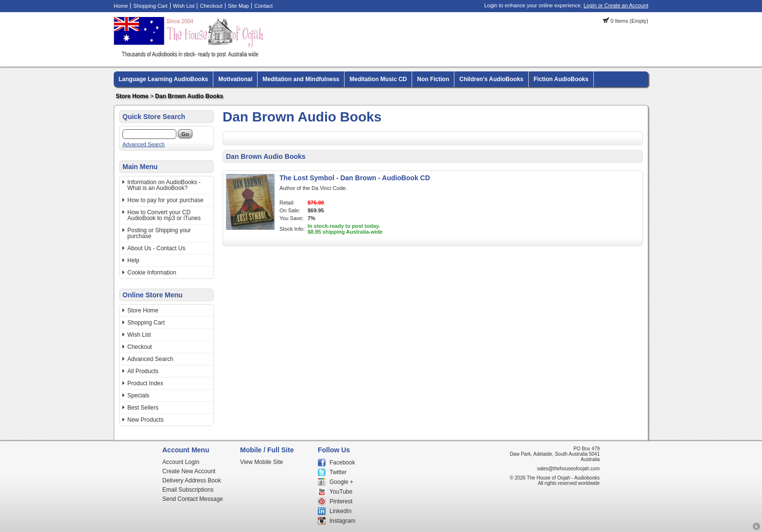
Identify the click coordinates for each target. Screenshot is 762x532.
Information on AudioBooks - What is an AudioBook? (164, 185)
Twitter (338, 472)
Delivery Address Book (192, 481)
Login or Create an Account (616, 5)
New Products (146, 420)
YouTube (341, 492)
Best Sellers (143, 408)
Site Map (238, 6)
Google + (341, 482)
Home (121, 6)
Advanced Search (144, 144)
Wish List (184, 6)
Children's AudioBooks (491, 79)
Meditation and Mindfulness (301, 79)
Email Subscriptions (188, 490)
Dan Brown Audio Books (189, 96)
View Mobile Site (262, 462)
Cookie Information (152, 273)
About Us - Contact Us (156, 248)
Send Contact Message (193, 499)
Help (133, 260)
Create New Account (189, 471)
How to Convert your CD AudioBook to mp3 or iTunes (164, 215)
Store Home (132, 96)
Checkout (211, 6)
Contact (263, 6)
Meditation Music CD (378, 79)
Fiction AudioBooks (561, 79)
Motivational (235, 79)
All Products (143, 371)
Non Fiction (433, 79)
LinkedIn (340, 511)
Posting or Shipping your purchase (159, 233)
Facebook (342, 463)
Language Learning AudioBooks (163, 79)
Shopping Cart (150, 6)
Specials (138, 395)
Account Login (181, 462)
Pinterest (341, 501)
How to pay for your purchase (165, 200)
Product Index (145, 383)
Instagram (342, 521)
